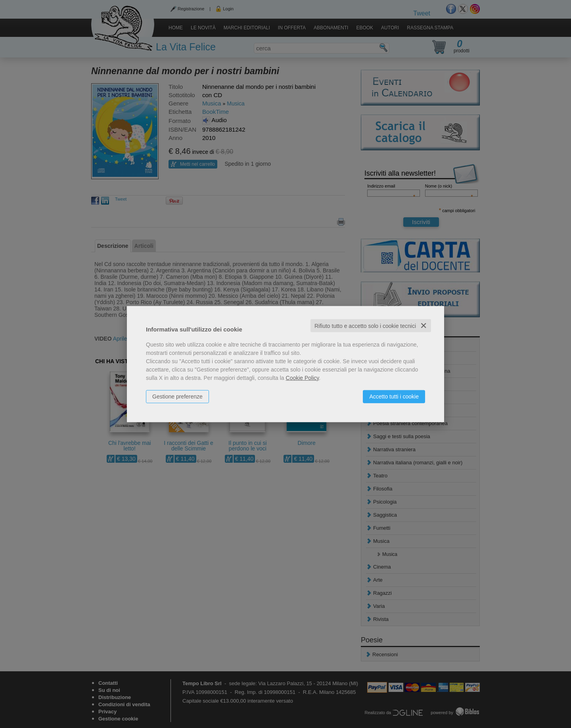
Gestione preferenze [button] (177, 396)
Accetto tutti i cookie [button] (394, 396)
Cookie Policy (303, 377)
